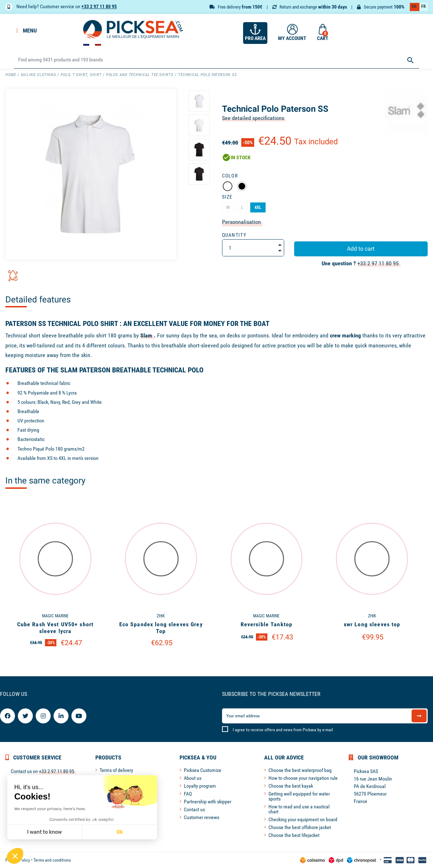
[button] (15, 856)
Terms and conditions (52, 860)
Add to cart (361, 249)
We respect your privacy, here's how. (50, 809)
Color (230, 176)
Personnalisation (241, 222)
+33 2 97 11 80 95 (99, 6)
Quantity (234, 235)
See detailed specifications (253, 118)
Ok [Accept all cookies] (119, 832)
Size (227, 197)
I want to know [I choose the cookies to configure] (44, 832)
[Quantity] (253, 248)
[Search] (216, 60)
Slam (146, 335)
